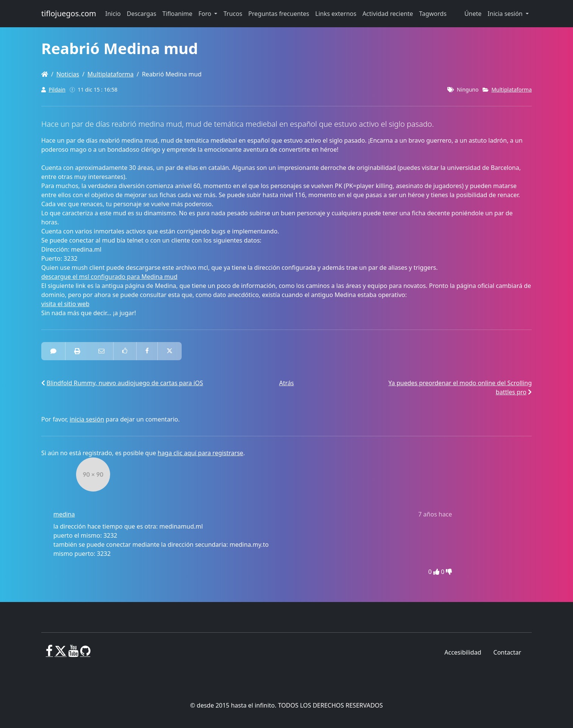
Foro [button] (206, 14)
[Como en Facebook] (125, 351)
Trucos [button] (233, 14)
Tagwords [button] (433, 14)
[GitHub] (85, 654)
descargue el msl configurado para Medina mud (109, 277)
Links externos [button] (336, 14)
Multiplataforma (111, 74)
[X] (61, 654)
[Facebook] (49, 654)
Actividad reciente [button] (388, 14)
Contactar (507, 652)
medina (64, 514)
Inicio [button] (113, 14)
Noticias (68, 74)
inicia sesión (87, 419)
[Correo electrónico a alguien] (101, 351)
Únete (473, 14)
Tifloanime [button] (177, 14)
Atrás (287, 383)
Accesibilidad (463, 652)
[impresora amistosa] (77, 351)
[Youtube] (73, 654)
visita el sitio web (65, 304)
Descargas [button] (142, 14)
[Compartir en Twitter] (170, 351)
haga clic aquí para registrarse (201, 453)
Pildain (57, 89)
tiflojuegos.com (69, 13)
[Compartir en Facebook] (147, 351)
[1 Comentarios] (53, 351)
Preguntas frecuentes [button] (279, 14)
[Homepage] (45, 74)
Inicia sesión (506, 14)
